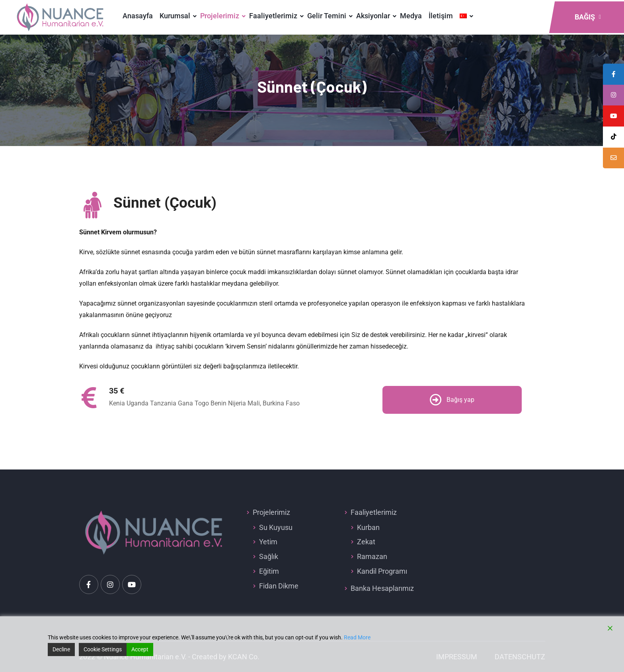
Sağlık (269, 556)
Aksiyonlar (373, 16)
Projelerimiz (220, 16)
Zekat (366, 542)
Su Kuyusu (276, 527)
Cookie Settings (103, 649)
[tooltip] (613, 160)
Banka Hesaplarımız (382, 588)
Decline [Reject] (61, 649)
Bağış (588, 17)
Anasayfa (138, 16)
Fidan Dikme (279, 586)
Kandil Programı (382, 571)
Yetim (268, 542)
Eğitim (269, 571)
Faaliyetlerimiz (273, 16)
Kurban (368, 527)
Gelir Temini (327, 16)
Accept (140, 649)
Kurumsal (175, 16)
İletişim (441, 16)
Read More (357, 637)
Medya (411, 16)
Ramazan (372, 556)
